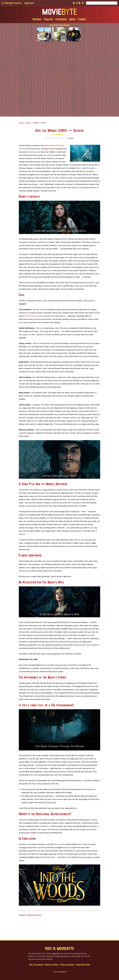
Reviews (37, 19)
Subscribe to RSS (83, 965)
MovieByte (60, 12)
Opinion (31, 915)
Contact (82, 19)
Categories (61, 19)
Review (38, 915)
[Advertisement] (59, 81)
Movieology (29, 3)
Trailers (48, 19)
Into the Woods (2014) (59, 130)
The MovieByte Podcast (12, 3)
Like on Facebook (36, 965)
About (72, 19)
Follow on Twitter (52, 965)
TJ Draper (71, 138)
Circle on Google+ (67, 965)
